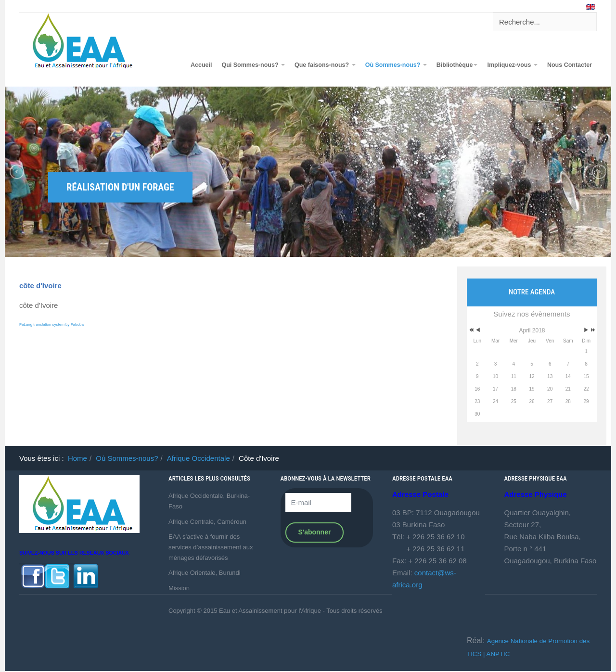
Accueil (201, 65)
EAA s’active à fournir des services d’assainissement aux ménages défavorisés (211, 547)
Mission (179, 588)
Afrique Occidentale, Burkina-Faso (209, 501)
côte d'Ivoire (40, 285)
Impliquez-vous (512, 65)
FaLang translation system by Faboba (51, 324)
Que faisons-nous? (325, 65)
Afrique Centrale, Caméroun (207, 522)
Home (77, 458)
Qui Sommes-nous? (253, 65)
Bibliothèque (457, 65)
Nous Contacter (570, 65)
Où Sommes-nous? (396, 65)
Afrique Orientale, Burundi (205, 573)
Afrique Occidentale (199, 458)
